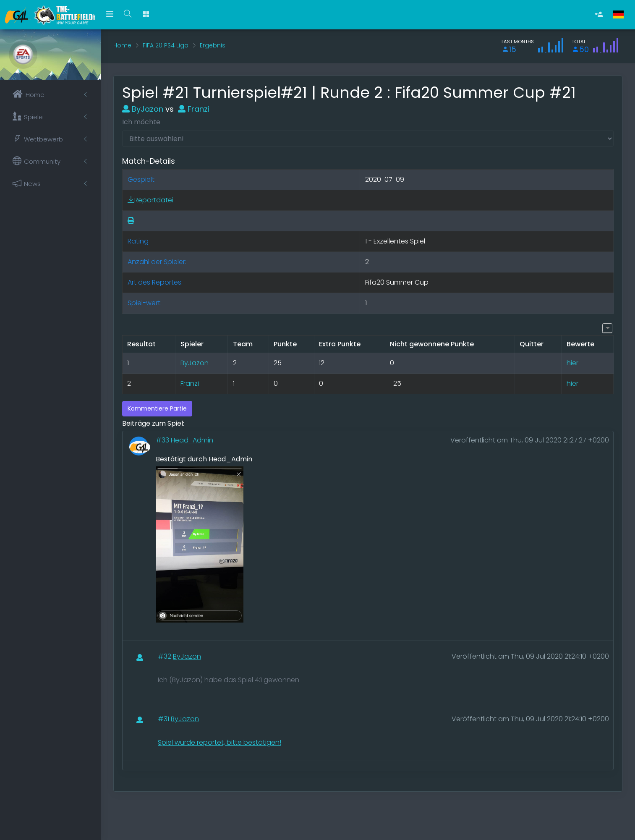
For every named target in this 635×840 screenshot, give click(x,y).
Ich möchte (141, 122)
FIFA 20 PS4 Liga (166, 45)
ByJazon (143, 109)
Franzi (194, 109)
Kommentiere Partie (157, 408)
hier (572, 363)
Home (122, 45)
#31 (164, 719)
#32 (165, 656)
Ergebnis (213, 45)
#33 (163, 440)
